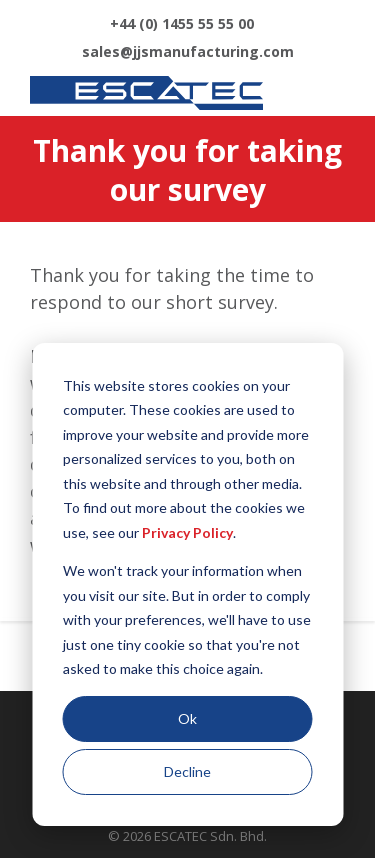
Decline (187, 771)
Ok (187, 718)
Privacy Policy (187, 532)
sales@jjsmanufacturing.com (188, 51)
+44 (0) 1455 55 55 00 (182, 23)
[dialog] (187, 584)
